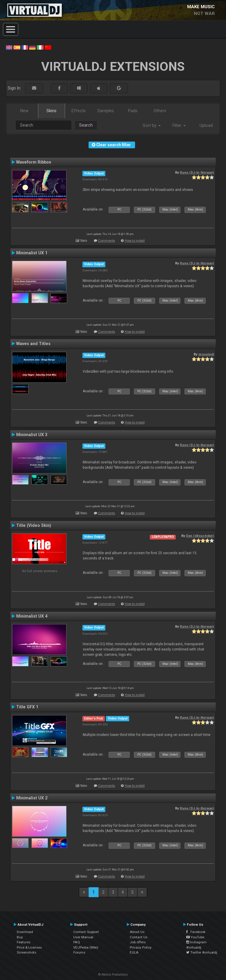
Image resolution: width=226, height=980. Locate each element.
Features (24, 942)
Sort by (152, 125)
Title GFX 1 (27, 707)
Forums (79, 952)
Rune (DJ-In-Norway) (197, 172)
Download (25, 932)
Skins (51, 111)
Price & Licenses (29, 947)
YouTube (195, 937)
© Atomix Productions (113, 975)
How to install (135, 241)
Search (86, 125)
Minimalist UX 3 (32, 435)
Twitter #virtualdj (202, 952)
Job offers (138, 942)
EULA (134, 952)
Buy (20, 937)
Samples (106, 111)
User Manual (83, 937)
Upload (206, 125)
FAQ (77, 942)
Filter (179, 125)
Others (160, 111)
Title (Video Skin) (34, 525)
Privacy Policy (141, 947)
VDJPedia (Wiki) (86, 947)
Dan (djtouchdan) (200, 536)
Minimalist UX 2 (32, 798)
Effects (79, 111)
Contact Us (139, 937)
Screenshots (26, 952)
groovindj (206, 354)
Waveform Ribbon (34, 162)
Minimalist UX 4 (32, 616)
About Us (137, 932)
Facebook (196, 932)
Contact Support (86, 932)
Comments (107, 241)
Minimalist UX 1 (32, 253)
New (24, 111)
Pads (133, 111)
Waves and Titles (33, 344)
